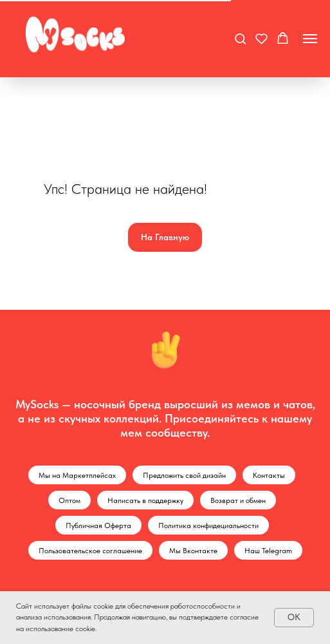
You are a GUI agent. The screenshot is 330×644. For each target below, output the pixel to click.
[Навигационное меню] (310, 39)
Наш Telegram (268, 551)
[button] (240, 38)
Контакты (269, 475)
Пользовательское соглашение (90, 551)
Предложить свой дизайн (184, 475)
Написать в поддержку (145, 500)
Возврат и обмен (238, 500)
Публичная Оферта (98, 526)
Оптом (69, 500)
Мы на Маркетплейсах (77, 475)
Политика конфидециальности (208, 526)
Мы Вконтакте (193, 551)
